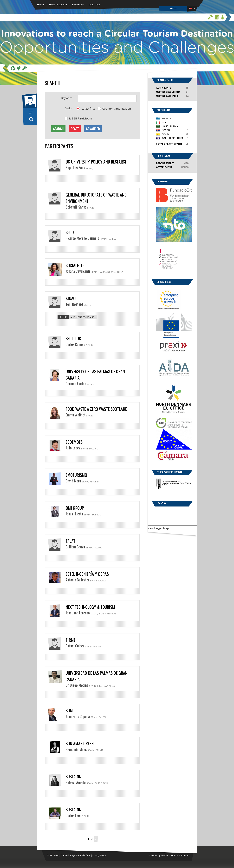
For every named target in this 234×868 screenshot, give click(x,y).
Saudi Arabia (170, 126)
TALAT (70, 541)
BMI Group (75, 508)
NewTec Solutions (170, 855)
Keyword (67, 98)
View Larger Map (158, 528)
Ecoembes (74, 442)
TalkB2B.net (53, 855)
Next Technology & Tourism (90, 607)
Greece (167, 118)
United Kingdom (173, 138)
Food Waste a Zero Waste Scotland (97, 409)
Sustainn (73, 776)
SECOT (71, 232)
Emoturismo (76, 475)
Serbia (166, 130)
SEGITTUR (73, 338)
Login (173, 8)
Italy (165, 122)
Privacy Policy (99, 855)
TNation (185, 855)
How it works (58, 4)
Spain (166, 134)
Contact (95, 4)
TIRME (71, 640)
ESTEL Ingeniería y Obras (87, 574)
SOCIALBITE (75, 265)
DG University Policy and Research (97, 162)
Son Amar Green (80, 743)
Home (41, 4)
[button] (86, 108)
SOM (69, 710)
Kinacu (72, 298)
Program (78, 4)
